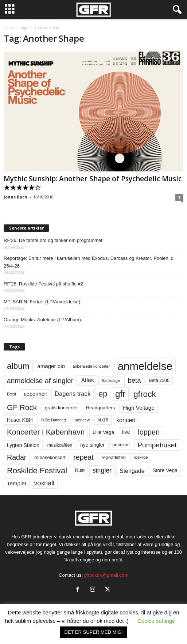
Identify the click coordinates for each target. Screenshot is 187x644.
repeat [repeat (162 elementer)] (83, 457)
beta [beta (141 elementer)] (134, 380)
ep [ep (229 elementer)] (103, 394)
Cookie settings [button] (156, 621)
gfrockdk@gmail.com (106, 575)
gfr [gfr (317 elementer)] (120, 394)
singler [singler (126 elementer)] (102, 470)
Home (9, 27)
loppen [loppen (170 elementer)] (149, 432)
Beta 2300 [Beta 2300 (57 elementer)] (159, 380)
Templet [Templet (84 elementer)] (17, 483)
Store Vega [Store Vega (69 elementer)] (165, 470)
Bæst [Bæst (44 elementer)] (11, 394)
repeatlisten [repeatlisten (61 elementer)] (114, 457)
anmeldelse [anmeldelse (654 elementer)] (145, 366)
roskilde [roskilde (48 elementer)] (141, 457)
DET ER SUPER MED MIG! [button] (93, 632)
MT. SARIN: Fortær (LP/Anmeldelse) (42, 302)
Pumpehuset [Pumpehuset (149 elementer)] (157, 445)
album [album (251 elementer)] (18, 366)
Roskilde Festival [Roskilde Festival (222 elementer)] (37, 471)
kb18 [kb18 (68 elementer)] (103, 420)
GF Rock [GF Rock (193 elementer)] (22, 407)
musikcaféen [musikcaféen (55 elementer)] (60, 445)
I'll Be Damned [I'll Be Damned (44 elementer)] (53, 420)
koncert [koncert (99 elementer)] (126, 420)
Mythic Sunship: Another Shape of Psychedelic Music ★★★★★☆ (93, 183)
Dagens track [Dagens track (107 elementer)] (73, 394)
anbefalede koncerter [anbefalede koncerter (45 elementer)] (91, 366)
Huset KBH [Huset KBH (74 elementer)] (20, 420)
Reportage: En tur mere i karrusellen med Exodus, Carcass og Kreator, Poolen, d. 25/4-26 (89, 262)
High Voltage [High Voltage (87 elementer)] (139, 408)
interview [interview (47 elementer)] (82, 420)
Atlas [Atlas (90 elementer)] (88, 380)
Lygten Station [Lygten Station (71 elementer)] (23, 445)
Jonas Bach (15, 197)
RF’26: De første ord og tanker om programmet (53, 240)
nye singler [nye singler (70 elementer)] (92, 445)
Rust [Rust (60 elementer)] (80, 470)
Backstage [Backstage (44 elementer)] (111, 380)
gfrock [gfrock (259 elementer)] (145, 394)
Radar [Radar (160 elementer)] (17, 457)
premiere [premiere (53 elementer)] (121, 445)
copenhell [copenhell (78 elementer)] (36, 394)
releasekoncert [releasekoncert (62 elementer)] (50, 457)
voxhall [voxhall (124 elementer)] (44, 483)
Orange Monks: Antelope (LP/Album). (43, 320)
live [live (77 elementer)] (126, 432)
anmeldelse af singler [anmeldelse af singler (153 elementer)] (40, 381)
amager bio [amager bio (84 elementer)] (51, 366)
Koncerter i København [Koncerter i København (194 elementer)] (46, 432)
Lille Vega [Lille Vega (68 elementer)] (103, 432)
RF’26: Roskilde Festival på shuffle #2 (43, 284)
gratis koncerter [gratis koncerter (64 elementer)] (61, 408)
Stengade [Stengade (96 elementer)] (132, 471)
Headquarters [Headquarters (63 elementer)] (101, 408)
